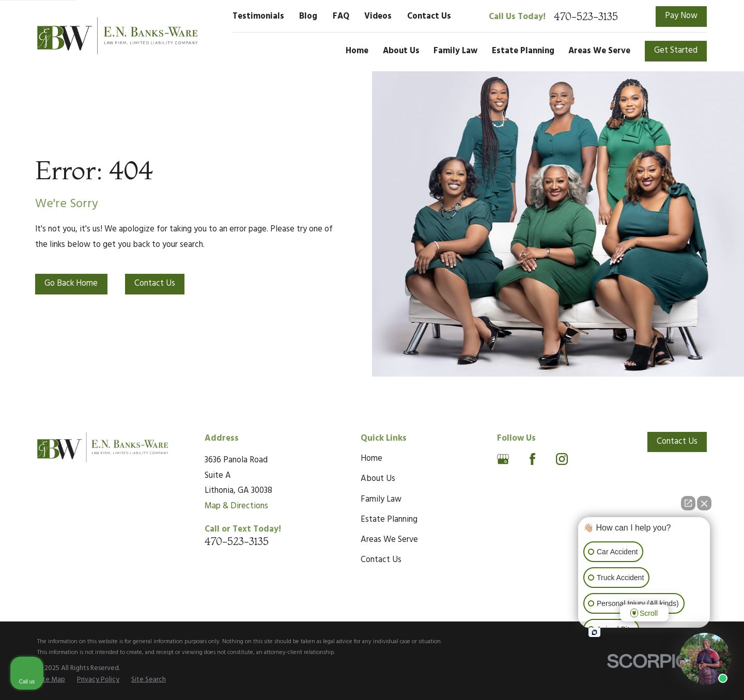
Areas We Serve (389, 540)
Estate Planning (389, 520)
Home (371, 459)
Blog (308, 17)
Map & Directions (236, 506)
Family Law (381, 500)
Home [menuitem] (357, 51)
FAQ (341, 17)
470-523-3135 (586, 17)
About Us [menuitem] (401, 51)
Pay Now (681, 16)
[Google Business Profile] (503, 459)
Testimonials (258, 17)
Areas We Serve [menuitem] (599, 51)
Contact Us (429, 17)
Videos (378, 17)
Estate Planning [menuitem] (523, 51)
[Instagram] (562, 459)
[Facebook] (532, 459)
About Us (378, 479)
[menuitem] (51, 680)
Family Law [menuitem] (455, 51)
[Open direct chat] (688, 503)
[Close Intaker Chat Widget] (704, 503)
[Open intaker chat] (594, 632)
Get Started (676, 51)
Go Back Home (71, 284)
